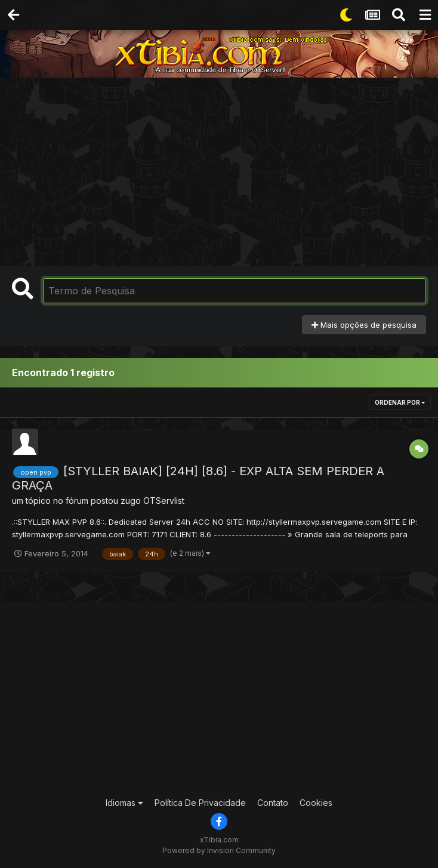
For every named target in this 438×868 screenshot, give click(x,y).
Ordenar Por (400, 402)
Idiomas (124, 803)
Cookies (316, 803)
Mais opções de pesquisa (364, 325)
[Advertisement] (222, 167)
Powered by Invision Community (219, 850)
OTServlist (164, 501)
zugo (131, 501)
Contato (273, 803)
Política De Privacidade (200, 803)
